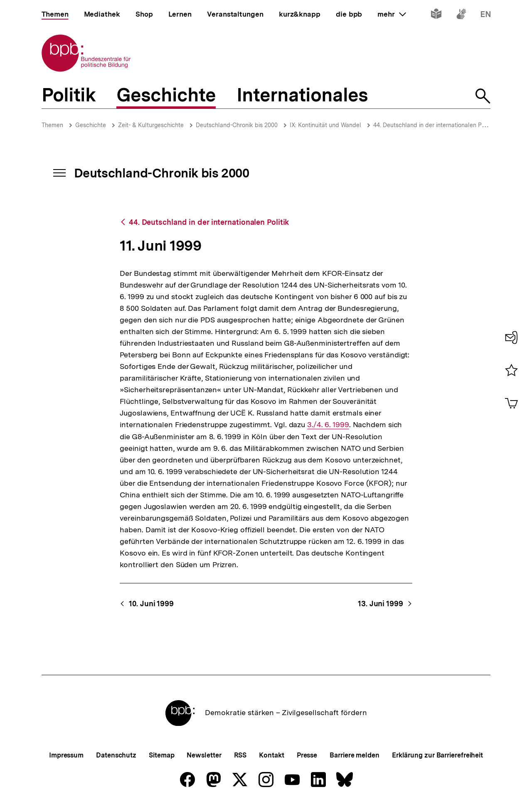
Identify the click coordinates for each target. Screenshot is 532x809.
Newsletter (204, 755)
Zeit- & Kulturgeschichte (151, 125)
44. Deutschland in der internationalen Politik (434, 125)
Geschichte (91, 125)
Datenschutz (116, 755)
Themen (52, 125)
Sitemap (161, 755)
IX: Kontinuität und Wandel (325, 125)
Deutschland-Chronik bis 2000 (237, 125)
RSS (240, 755)
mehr (392, 14)
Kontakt (271, 755)
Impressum (66, 755)
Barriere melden (355, 755)
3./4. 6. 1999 (328, 425)
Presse (307, 755)
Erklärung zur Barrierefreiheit (437, 755)
